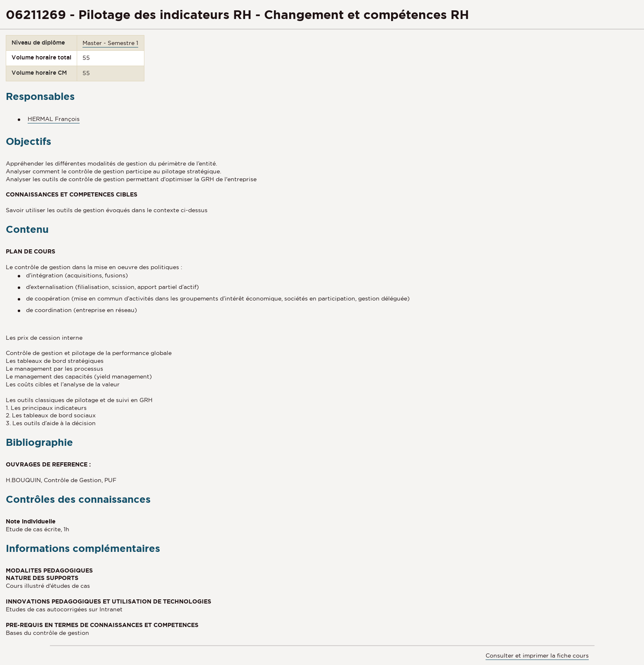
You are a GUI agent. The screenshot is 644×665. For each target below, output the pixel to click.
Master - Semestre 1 (110, 43)
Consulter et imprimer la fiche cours (537, 655)
